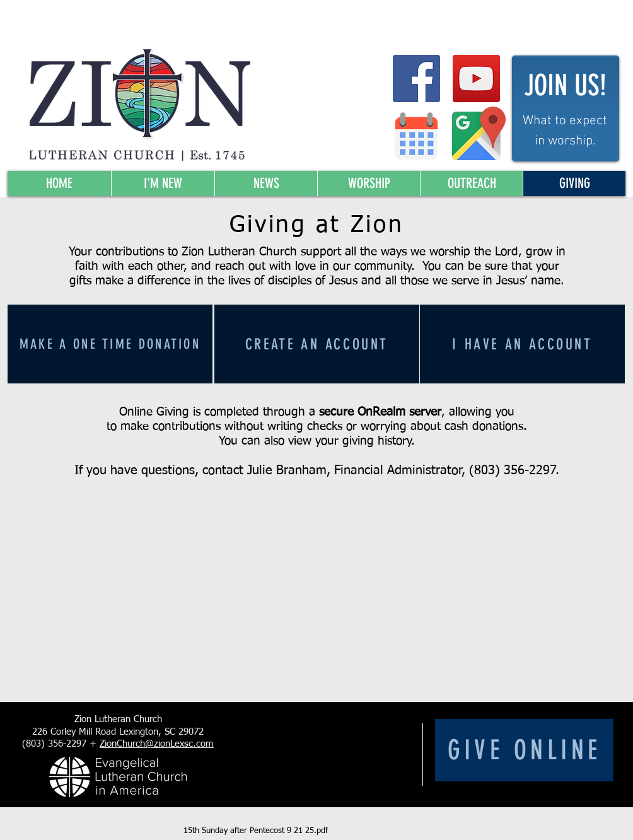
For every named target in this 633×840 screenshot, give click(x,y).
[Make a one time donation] (110, 344)
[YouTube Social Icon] (476, 79)
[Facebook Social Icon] (416, 79)
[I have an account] (522, 344)
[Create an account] (317, 344)
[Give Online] (524, 750)
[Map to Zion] (479, 133)
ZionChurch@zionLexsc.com (157, 744)
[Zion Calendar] (416, 136)
